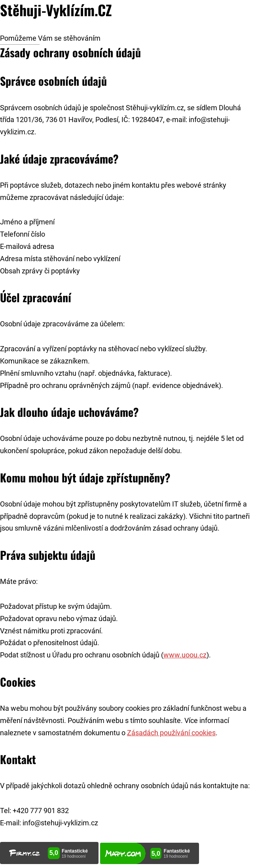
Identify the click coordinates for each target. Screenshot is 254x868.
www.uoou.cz (185, 655)
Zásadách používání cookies (171, 733)
